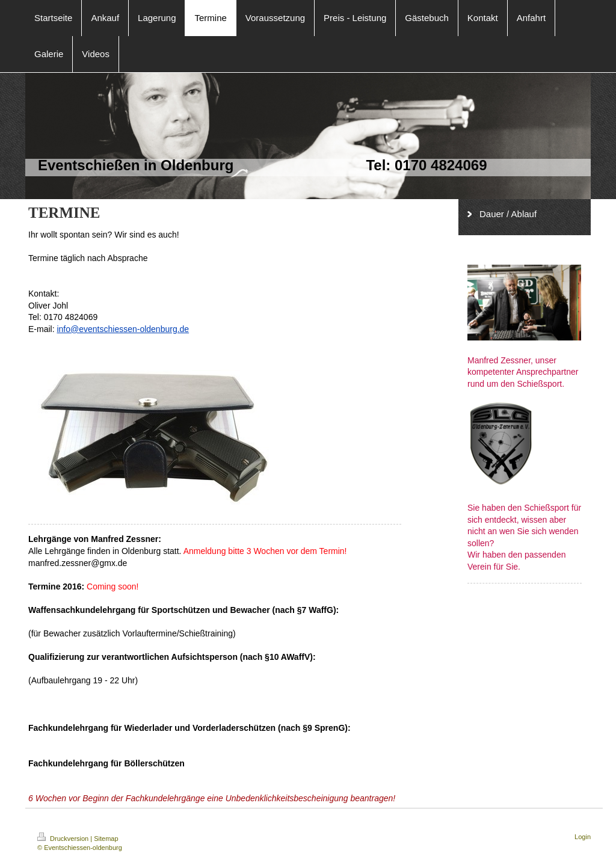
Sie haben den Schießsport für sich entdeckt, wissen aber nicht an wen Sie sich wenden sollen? (524, 525)
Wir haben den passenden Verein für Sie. (516, 561)
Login (583, 837)
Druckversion (64, 839)
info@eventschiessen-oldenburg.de (123, 329)
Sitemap (106, 839)
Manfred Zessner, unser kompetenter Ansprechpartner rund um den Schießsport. (523, 372)
